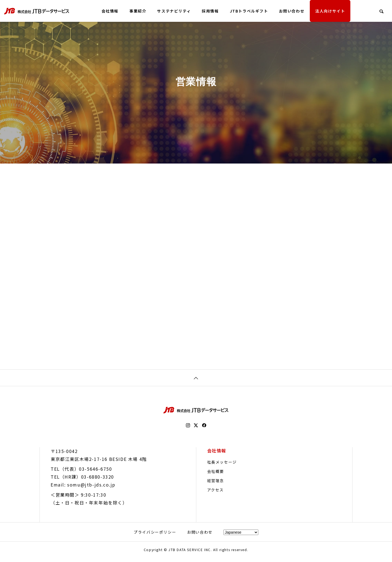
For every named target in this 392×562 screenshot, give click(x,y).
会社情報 (110, 11)
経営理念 (216, 485)
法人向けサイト (330, 11)
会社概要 (216, 475)
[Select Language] (241, 536)
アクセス (215, 494)
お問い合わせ (292, 11)
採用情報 (210, 11)
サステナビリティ (174, 11)
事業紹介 (138, 11)
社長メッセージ (222, 466)
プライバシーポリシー (155, 536)
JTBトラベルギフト (249, 11)
